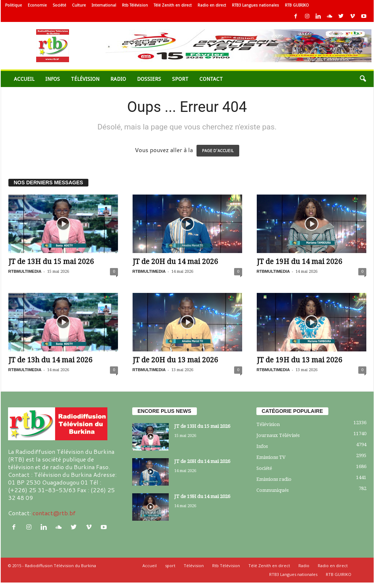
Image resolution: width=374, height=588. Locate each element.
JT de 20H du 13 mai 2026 (175, 360)
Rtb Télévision (135, 5)
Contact (211, 79)
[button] (363, 79)
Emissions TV (271, 457)
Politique (14, 5)
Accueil (24, 79)
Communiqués (272, 490)
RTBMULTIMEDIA (25, 271)
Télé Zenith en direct (173, 5)
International (104, 5)
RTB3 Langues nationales (255, 5)
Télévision (85, 79)
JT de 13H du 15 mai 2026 (51, 262)
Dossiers (149, 79)
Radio (118, 79)
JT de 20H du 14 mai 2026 (175, 262)
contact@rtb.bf (54, 513)
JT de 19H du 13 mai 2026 (299, 360)
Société (59, 5)
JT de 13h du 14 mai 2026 (50, 360)
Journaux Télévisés (278, 435)
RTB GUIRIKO (297, 5)
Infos (53, 79)
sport (180, 79)
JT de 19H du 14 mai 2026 (299, 262)
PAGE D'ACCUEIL (218, 151)
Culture (79, 5)
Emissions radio (274, 479)
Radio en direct (212, 5)
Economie (37, 5)
